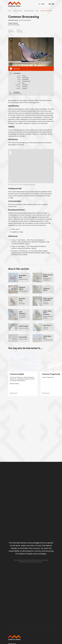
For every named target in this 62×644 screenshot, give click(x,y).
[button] (10, 151)
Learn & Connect (18, 11)
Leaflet (44, 183)
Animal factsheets (29, 11)
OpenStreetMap (48, 183)
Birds (37, 11)
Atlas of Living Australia (30, 185)
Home (10, 11)
